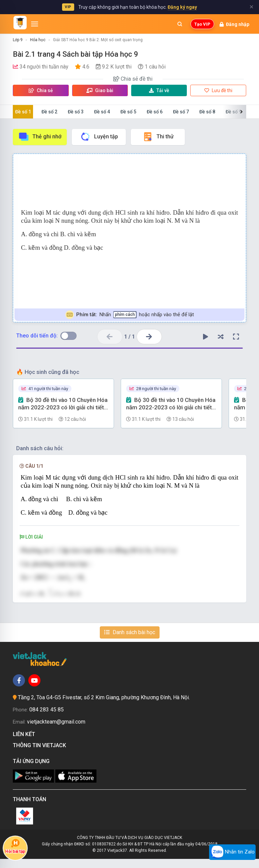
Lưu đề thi (218, 90)
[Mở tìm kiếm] (180, 24)
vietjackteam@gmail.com (56, 730)
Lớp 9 (18, 40)
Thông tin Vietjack (41, 754)
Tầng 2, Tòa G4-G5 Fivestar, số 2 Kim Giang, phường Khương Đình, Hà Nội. (104, 707)
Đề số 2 (49, 112)
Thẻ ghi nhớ (40, 137)
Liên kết (25, 743)
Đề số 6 (155, 112)
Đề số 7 (181, 112)
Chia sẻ (41, 90)
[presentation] (65, 578)
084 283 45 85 (47, 718)
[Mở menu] (35, 24)
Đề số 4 (102, 112)
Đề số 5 (128, 112)
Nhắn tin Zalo (232, 852)
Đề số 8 (207, 112)
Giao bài (100, 90)
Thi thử (158, 137)
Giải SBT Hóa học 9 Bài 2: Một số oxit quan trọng (98, 40)
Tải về (159, 90)
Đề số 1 (23, 112)
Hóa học (38, 40)
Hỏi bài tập (15, 846)
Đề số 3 (76, 112)
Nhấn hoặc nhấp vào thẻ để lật (130, 315)
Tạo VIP (202, 24)
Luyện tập (99, 137)
